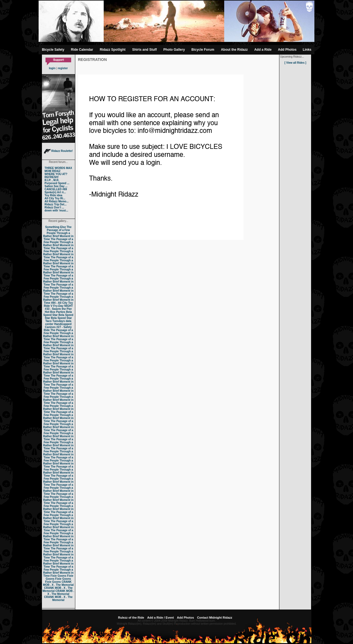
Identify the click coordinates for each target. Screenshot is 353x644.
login (52, 68)
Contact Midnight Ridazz (215, 618)
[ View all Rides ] (295, 63)
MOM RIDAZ (53, 171)
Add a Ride (263, 50)
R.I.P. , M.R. (52, 180)
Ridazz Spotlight (113, 50)
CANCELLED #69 (56, 189)
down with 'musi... (57, 210)
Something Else (56, 227)
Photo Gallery (174, 50)
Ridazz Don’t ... (54, 207)
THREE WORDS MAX (58, 168)
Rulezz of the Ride (131, 618)
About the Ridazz (234, 50)
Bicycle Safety (53, 50)
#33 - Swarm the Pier (58, 309)
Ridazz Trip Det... (56, 204)
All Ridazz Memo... (57, 201)
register (63, 68)
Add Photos (287, 50)
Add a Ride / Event (161, 618)
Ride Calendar (82, 50)
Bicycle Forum (203, 50)
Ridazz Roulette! (58, 151)
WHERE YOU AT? (56, 174)
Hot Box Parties (55, 312)
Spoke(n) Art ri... (55, 192)
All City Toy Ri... (55, 198)
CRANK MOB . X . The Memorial (58, 583)
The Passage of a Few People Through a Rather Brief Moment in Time (58, 233)
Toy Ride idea (54, 195)
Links (307, 50)
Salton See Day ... (56, 186)
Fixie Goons (58, 576)
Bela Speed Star (58, 313)
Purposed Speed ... (57, 183)
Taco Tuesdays (55, 321)
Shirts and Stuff (144, 50)
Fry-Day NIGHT (63, 306)
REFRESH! (52, 177)
